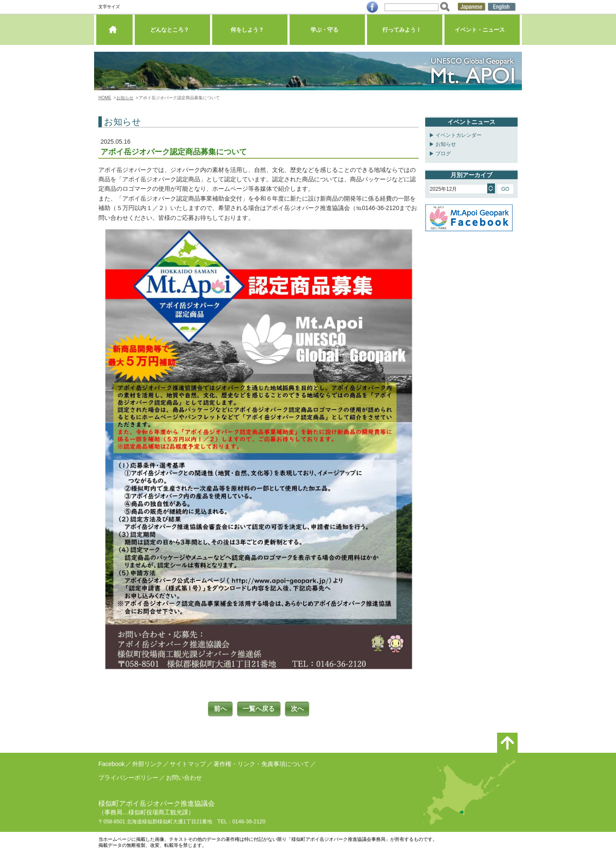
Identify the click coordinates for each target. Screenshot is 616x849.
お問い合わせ (184, 776)
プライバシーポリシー (128, 776)
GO (505, 189)
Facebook (111, 762)
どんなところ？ (172, 32)
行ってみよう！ (404, 32)
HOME (105, 98)
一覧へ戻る (259, 708)
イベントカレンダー (459, 135)
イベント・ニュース (482, 32)
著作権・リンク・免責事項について (261, 762)
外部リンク (147, 762)
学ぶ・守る (327, 32)
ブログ (443, 154)
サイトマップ (188, 762)
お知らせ (125, 98)
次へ (301, 708)
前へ (217, 708)
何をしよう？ (250, 32)
